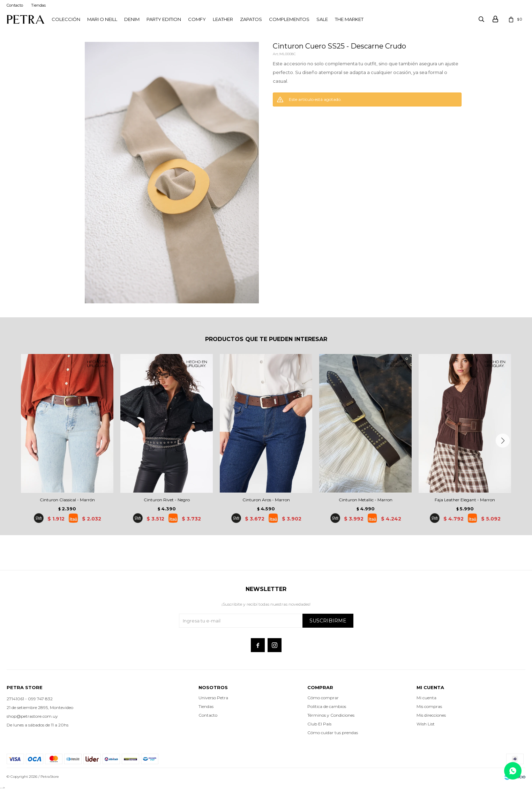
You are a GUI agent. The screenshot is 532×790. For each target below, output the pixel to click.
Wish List (426, 724)
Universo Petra (213, 698)
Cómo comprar (323, 698)
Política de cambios (327, 706)
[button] (503, 441)
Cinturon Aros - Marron (266, 500)
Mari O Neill (102, 19)
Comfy (197, 19)
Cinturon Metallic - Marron (366, 500)
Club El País (319, 724)
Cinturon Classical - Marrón (67, 500)
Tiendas (38, 5)
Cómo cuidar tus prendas (333, 733)
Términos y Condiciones (331, 715)
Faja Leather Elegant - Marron (465, 500)
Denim (132, 19)
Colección (66, 19)
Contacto (15, 5)
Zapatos (251, 19)
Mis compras (429, 706)
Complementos (289, 19)
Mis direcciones (431, 715)
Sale (322, 19)
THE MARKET (349, 19)
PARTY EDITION (164, 19)
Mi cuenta (426, 698)
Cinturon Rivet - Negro (167, 500)
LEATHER (223, 19)
